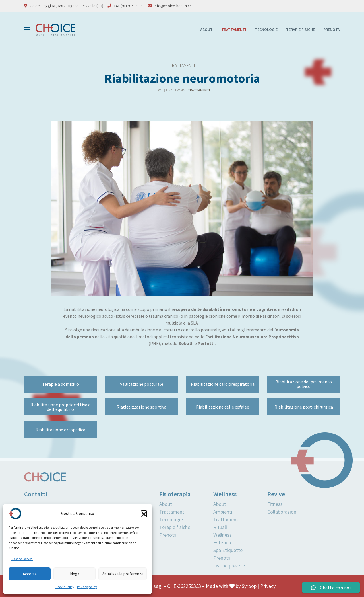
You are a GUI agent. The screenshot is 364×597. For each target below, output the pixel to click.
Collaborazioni (282, 512)
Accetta (30, 574)
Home (159, 90)
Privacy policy (87, 587)
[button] (144, 514)
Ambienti (223, 512)
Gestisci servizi (22, 559)
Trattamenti (234, 30)
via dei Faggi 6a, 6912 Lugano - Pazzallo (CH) (66, 6)
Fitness (275, 504)
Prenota (332, 30)
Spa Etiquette (228, 550)
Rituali (220, 527)
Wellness (223, 535)
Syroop (249, 586)
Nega (75, 574)
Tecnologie (266, 30)
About (206, 30)
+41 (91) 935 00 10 (129, 6)
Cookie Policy (65, 587)
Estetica (222, 542)
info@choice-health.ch (173, 6)
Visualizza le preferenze (123, 574)
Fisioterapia (176, 90)
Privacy (268, 586)
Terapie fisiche (300, 30)
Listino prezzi (227, 566)
